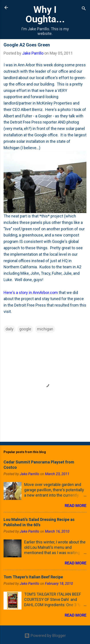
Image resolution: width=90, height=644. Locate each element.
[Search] (84, 9)
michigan (45, 329)
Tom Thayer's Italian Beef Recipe (33, 577)
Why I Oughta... (45, 14)
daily (10, 329)
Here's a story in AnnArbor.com (31, 292)
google (25, 329)
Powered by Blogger (45, 635)
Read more (76, 506)
